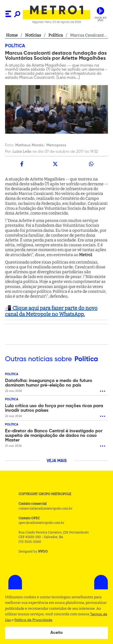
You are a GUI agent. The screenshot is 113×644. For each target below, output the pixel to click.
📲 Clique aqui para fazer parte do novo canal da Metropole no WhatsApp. (51, 311)
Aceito (57, 633)
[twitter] (55, 164)
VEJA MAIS (57, 461)
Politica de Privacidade (33, 620)
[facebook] (22, 164)
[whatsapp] (91, 164)
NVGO (43, 551)
